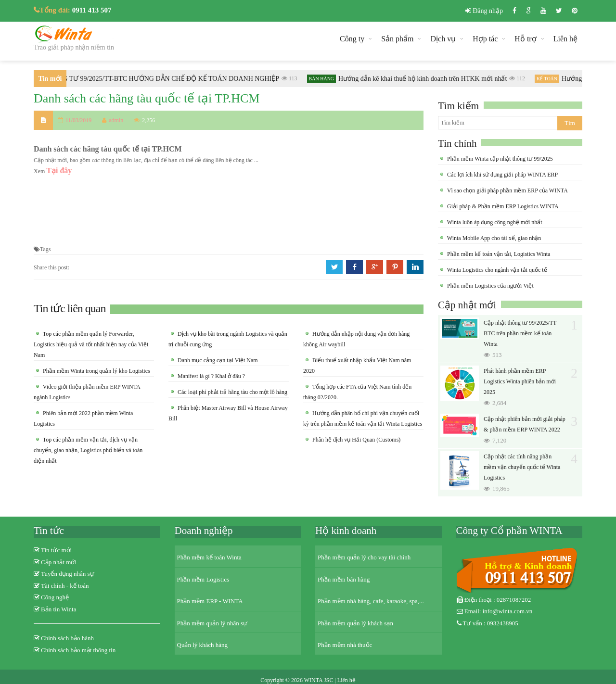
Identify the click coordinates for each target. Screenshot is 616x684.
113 (292, 78)
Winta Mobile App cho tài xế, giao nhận (493, 238)
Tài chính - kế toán (65, 586)
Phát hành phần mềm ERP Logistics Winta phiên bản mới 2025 (520, 381)
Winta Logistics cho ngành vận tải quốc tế (496, 270)
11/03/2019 (78, 120)
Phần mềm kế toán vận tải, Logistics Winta (498, 254)
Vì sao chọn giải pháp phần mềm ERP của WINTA (507, 190)
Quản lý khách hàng (203, 645)
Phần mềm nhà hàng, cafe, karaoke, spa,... (371, 601)
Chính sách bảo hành (67, 638)
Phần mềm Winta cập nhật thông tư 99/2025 (499, 159)
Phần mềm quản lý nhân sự (212, 623)
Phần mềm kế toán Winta (209, 557)
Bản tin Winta (58, 609)
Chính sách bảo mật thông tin (78, 650)
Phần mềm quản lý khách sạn (355, 623)
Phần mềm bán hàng (344, 579)
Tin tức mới (56, 550)
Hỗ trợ (525, 39)
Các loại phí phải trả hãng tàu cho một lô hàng (232, 392)
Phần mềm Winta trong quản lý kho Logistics (96, 371)
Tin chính (457, 143)
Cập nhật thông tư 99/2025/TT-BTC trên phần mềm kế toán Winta (521, 333)
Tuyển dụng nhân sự (68, 574)
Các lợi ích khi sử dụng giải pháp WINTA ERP (502, 175)
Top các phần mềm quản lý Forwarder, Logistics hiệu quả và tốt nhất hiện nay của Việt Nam (91, 344)
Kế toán (549, 79)
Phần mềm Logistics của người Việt (490, 286)
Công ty (352, 39)
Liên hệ (565, 39)
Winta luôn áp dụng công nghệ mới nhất (494, 222)
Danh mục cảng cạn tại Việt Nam (217, 360)
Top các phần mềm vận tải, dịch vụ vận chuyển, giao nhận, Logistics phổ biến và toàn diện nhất (88, 450)
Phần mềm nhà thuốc (345, 645)
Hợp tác (485, 39)
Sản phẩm (397, 39)
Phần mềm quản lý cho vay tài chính (364, 557)
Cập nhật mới (467, 305)
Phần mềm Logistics (203, 579)
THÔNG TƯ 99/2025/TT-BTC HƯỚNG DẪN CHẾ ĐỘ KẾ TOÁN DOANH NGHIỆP (164, 79)
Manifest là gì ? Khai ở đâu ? (211, 376)
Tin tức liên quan (70, 308)
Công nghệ (55, 597)
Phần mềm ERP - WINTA (210, 601)
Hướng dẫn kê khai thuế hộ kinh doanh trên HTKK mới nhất (425, 79)
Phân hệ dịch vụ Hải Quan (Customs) (356, 440)
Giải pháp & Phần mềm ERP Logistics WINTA (502, 206)
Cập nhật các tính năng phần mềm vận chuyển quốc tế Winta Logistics (522, 467)
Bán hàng (324, 79)
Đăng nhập (484, 11)
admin (113, 120)
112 (520, 78)
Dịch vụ (443, 39)
